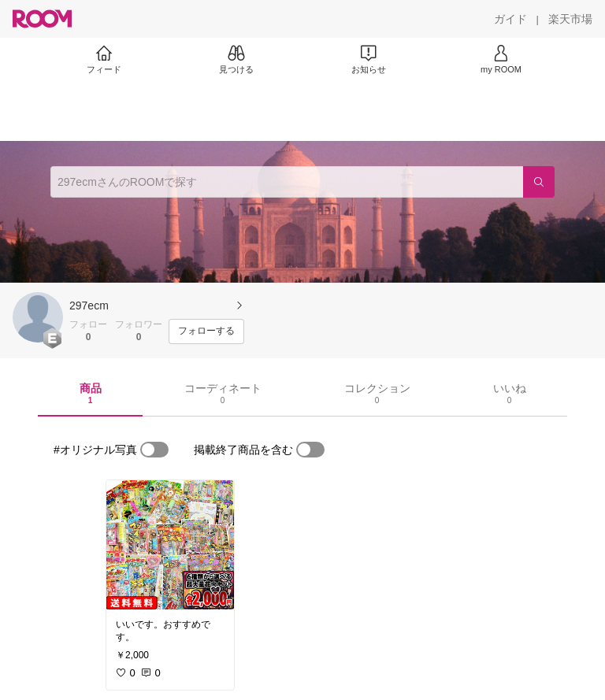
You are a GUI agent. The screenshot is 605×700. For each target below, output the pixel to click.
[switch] (154, 450)
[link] (170, 545)
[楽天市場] (570, 19)
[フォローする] (206, 331)
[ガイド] (510, 19)
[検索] (539, 182)
